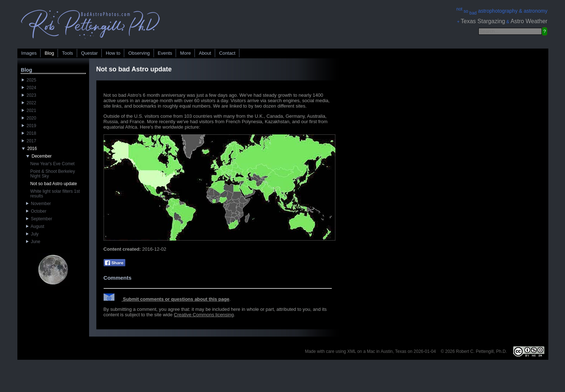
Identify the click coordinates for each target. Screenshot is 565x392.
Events (165, 53)
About (205, 53)
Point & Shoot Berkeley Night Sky (53, 174)
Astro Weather (529, 21)
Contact (227, 53)
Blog (49, 53)
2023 (29, 95)
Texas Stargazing (483, 21)
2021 (29, 110)
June (33, 242)
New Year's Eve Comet (53, 164)
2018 (29, 133)
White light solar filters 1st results (55, 194)
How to (113, 53)
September (39, 219)
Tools (67, 53)
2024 (29, 88)
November (39, 204)
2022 (29, 103)
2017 (29, 141)
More (185, 53)
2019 (29, 126)
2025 (29, 80)
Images (29, 53)
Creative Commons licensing (204, 315)
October (36, 211)
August (35, 226)
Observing (139, 53)
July (32, 234)
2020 (29, 118)
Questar (89, 53)
